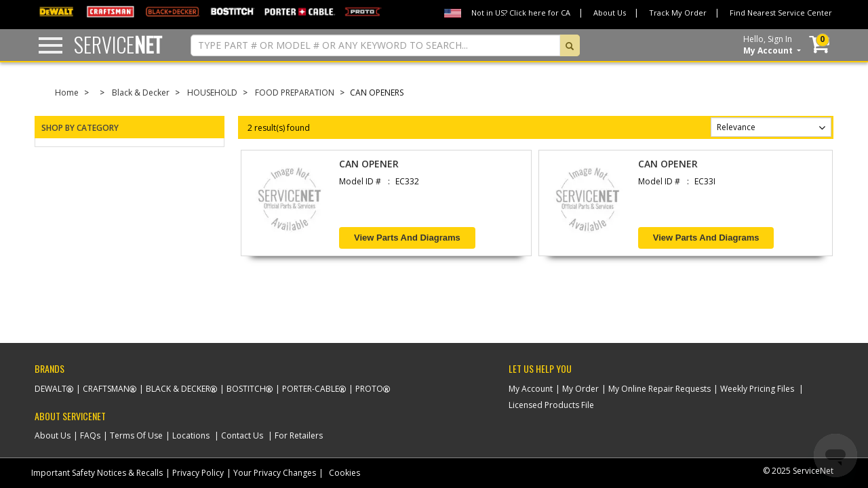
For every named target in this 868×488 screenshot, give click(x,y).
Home (67, 93)
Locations (191, 435)
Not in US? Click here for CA (521, 13)
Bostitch (246, 389)
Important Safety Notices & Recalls (97, 473)
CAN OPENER (369, 164)
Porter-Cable (311, 389)
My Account (531, 389)
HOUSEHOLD (212, 93)
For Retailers (299, 435)
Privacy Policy (198, 473)
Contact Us (242, 435)
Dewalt (51, 389)
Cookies (344, 473)
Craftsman (106, 389)
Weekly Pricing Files (757, 389)
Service (118, 44)
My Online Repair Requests (659, 389)
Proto (369, 389)
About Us (610, 13)
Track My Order (678, 13)
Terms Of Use (136, 435)
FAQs (90, 435)
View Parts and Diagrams (407, 238)
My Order (580, 389)
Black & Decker (141, 93)
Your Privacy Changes (275, 473)
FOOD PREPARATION (295, 93)
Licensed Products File (551, 405)
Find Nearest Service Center (781, 13)
